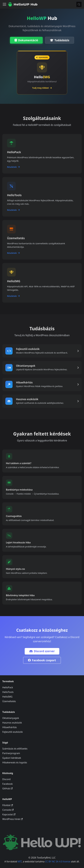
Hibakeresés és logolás (15, 762)
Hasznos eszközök (12, 723)
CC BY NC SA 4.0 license (58, 862)
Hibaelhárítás (10, 727)
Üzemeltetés (9, 701)
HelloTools (8, 692)
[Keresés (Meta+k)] (79, 4)
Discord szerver (42, 651)
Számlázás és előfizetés (15, 749)
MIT (20, 862)
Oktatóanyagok (11, 718)
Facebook (8, 784)
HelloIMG (7, 697)
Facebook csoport (42, 660)
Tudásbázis (60, 40)
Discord (6, 779)
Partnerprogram (11, 753)
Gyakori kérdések (12, 758)
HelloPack (8, 687)
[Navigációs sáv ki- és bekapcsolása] (4, 4)
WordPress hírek (12, 819)
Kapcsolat (9, 814)
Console (8, 810)
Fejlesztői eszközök (13, 732)
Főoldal (8, 805)
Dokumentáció (26, 40)
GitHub (7, 788)
